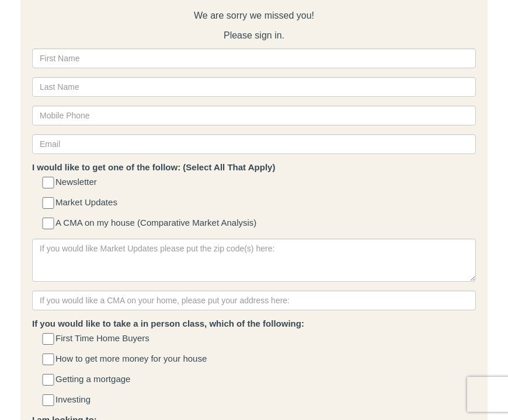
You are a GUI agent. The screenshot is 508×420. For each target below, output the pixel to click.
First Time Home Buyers (97, 339)
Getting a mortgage (87, 380)
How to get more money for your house (125, 360)
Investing (67, 400)
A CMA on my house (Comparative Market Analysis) (150, 224)
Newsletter (70, 183)
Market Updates (81, 203)
